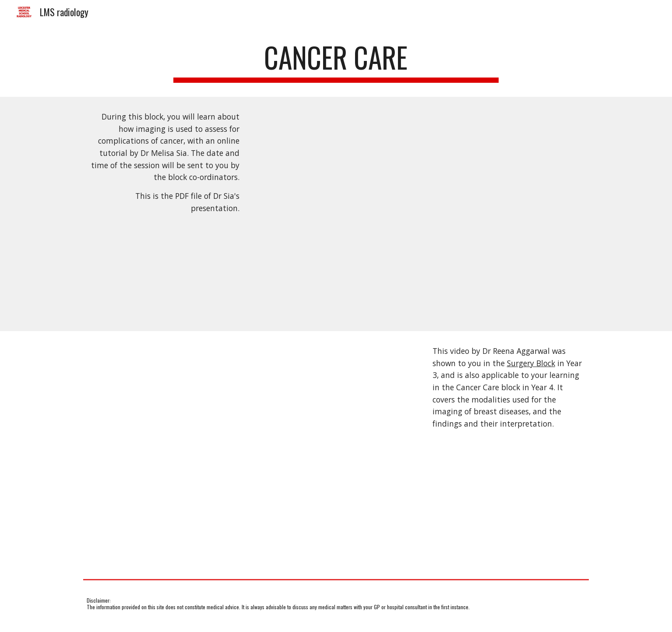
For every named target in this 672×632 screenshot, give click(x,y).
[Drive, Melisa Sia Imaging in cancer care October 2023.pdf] (422, 214)
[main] (336, 62)
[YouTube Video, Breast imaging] (250, 453)
